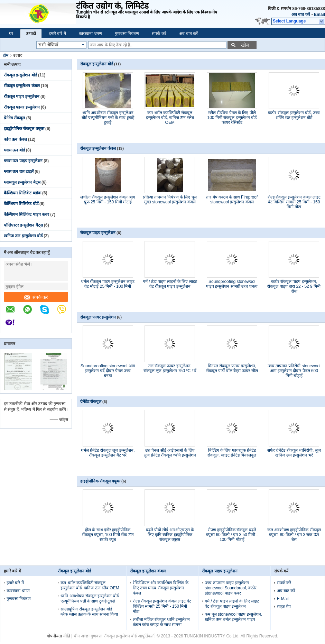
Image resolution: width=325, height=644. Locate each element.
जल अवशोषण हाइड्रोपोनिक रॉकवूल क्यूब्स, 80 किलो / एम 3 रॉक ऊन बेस (294, 535)
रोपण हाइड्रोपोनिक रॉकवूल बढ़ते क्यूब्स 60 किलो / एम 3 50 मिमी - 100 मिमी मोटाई (232, 535)
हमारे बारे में (57, 34)
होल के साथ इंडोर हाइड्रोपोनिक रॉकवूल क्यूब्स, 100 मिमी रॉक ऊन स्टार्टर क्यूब (108, 535)
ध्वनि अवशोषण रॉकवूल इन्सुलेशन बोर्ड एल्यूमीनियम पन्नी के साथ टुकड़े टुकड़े (108, 118)
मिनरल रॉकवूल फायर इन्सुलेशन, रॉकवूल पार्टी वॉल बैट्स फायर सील (232, 368)
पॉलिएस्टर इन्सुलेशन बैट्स (23, 225)
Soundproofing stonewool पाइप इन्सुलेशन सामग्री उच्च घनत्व (232, 284)
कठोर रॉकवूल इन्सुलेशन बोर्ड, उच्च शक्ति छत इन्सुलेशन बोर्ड (294, 115)
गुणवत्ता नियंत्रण (127, 34)
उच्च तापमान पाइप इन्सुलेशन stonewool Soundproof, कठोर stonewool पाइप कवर (231, 588)
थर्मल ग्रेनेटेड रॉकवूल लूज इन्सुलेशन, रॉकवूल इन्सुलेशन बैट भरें (108, 453)
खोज (245, 45)
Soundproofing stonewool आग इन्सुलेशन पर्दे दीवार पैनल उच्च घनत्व (108, 371)
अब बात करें (301, 15)
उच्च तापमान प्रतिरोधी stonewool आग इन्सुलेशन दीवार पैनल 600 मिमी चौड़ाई (294, 371)
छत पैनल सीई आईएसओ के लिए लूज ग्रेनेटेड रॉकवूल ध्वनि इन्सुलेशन (170, 453)
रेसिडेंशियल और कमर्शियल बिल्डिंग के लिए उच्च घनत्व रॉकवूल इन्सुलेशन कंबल (161, 588)
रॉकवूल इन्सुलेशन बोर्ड (20, 75)
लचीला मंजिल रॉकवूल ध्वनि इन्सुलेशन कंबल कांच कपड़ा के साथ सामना (161, 622)
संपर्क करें (159, 34)
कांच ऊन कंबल (15, 139)
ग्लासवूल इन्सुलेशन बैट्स (22, 182)
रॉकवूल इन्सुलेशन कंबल (22, 86)
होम (6, 55)
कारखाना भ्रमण (90, 34)
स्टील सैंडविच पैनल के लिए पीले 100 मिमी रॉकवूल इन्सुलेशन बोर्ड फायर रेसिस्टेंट (232, 118)
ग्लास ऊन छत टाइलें (19, 172)
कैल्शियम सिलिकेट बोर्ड (21, 204)
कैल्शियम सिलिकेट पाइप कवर (26, 214)
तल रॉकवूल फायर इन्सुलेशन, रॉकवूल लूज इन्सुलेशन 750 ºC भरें (170, 368)
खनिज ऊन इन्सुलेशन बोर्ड (23, 236)
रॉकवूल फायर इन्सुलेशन (22, 107)
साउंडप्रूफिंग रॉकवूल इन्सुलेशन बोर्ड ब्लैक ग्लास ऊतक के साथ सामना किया (89, 612)
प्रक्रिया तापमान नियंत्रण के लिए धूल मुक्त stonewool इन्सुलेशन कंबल (170, 200)
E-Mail (283, 599)
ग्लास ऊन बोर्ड (14, 150)
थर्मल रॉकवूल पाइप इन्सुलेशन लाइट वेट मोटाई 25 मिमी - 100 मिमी (108, 284)
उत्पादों (31, 34)
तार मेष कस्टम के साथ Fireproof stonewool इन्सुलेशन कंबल (232, 200)
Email (319, 15)
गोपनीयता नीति (58, 636)
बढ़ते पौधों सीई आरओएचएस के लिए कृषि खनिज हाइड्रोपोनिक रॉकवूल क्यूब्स (170, 535)
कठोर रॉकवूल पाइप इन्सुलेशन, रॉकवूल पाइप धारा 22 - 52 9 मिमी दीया (294, 286)
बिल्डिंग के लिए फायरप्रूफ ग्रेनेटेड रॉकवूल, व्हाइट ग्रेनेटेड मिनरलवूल (232, 453)
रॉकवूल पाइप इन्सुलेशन (22, 96)
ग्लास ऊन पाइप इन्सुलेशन (23, 161)
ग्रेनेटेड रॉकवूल (14, 118)
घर (11, 34)
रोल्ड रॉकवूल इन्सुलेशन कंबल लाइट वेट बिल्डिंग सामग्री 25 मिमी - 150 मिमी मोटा (294, 202)
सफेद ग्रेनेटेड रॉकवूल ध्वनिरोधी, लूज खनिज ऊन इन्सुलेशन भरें (294, 453)
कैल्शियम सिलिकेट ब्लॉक (22, 193)
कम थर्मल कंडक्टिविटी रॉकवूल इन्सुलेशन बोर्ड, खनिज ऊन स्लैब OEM (170, 118)
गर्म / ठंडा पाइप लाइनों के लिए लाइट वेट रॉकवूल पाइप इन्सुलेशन (170, 284)
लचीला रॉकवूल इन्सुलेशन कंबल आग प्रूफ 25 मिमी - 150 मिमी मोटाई (108, 200)
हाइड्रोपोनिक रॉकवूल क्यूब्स (24, 129)
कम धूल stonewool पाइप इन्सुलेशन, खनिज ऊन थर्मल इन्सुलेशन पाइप (233, 617)
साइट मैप (284, 607)
